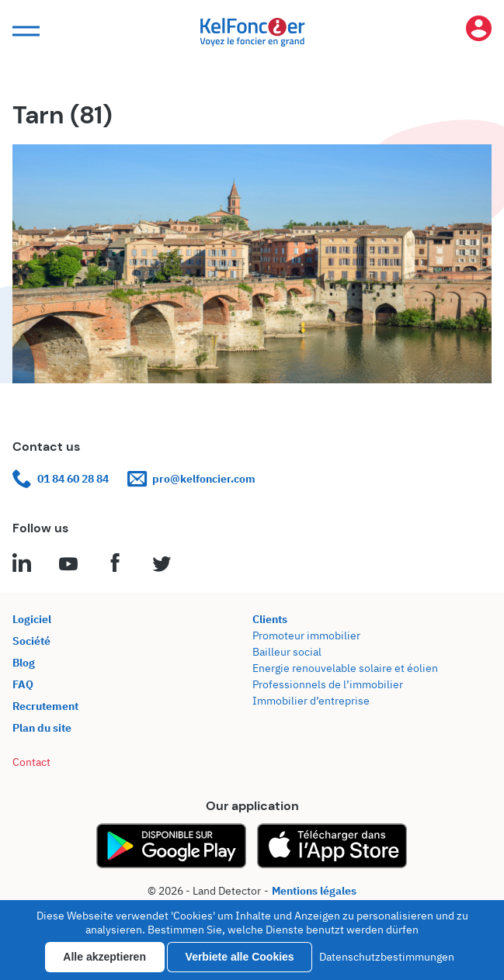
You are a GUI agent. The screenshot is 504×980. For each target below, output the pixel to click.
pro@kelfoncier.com (191, 479)
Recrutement (45, 706)
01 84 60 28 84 (61, 479)
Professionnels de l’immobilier (328, 684)
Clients (270, 619)
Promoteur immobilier (306, 635)
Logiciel (32, 619)
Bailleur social (287, 652)
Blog (24, 663)
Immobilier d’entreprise (311, 701)
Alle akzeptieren (104, 957)
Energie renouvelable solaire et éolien (345, 668)
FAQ (23, 684)
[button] (24, 31)
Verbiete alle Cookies (240, 957)
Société (31, 641)
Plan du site (42, 728)
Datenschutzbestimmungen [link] (387, 957)
